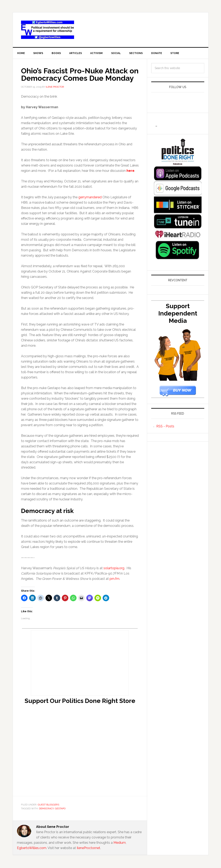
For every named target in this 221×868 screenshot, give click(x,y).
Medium (120, 843)
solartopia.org (114, 569)
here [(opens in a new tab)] (130, 172)
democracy (46, 809)
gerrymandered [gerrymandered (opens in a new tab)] (90, 198)
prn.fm (114, 580)
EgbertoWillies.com (48, 30)
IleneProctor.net (88, 849)
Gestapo (60, 809)
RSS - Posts (165, 427)
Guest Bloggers (48, 805)
